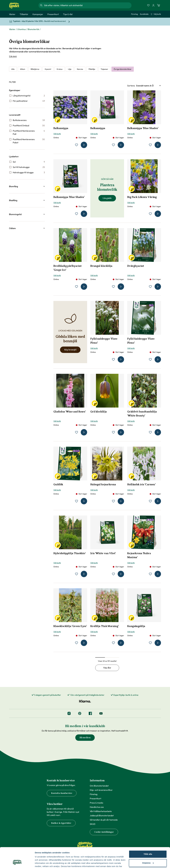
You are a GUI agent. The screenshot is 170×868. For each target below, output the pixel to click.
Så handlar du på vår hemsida (104, 820)
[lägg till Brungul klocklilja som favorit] (113, 287)
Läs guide (107, 198)
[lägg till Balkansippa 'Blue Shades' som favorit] (150, 145)
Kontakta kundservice (62, 793)
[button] (27, 186)
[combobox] (88, 5)
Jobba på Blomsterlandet (102, 815)
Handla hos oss (97, 807)
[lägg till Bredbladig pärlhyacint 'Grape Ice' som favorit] (76, 287)
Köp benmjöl (70, 350)
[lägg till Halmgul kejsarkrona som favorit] (113, 501)
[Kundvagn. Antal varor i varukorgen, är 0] (158, 5)
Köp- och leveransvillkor (101, 790)
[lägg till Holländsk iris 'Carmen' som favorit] (150, 501)
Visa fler (107, 668)
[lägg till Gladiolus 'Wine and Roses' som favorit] (76, 432)
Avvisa (148, 854)
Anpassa (148, 845)
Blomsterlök (33, 29)
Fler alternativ (41, 863)
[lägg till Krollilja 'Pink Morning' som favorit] (113, 643)
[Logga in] (153, 5)
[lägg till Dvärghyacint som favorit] (150, 287)
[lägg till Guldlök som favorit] (76, 501)
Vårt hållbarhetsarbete (101, 811)
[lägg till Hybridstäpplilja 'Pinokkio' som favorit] (76, 574)
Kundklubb (144, 14)
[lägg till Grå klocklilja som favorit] (113, 432)
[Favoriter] (148, 5)
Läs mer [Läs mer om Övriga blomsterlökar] (13, 56)
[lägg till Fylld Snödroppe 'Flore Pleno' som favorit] (150, 359)
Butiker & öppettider (61, 823)
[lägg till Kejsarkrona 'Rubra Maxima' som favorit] (150, 574)
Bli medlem (85, 738)
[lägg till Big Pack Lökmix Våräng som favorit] (150, 214)
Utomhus (22, 29)
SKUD (93, 824)
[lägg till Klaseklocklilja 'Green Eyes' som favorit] (76, 643)
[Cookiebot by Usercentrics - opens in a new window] (17, 863)
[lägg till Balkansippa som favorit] (76, 145)
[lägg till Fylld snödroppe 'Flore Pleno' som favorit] (113, 359)
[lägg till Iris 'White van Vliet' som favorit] (113, 574)
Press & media (96, 803)
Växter (12, 29)
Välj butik (156, 14)
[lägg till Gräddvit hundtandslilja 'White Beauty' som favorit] (150, 432)
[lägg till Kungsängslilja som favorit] (150, 643)
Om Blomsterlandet (99, 786)
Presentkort (95, 798)
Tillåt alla (148, 837)
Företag (134, 14)
